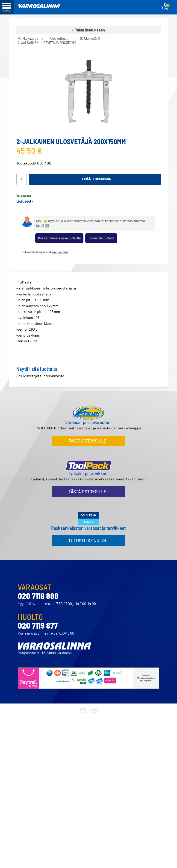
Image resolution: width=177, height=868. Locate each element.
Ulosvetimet (59, 39)
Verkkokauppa (28, 39)
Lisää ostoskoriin (97, 179)
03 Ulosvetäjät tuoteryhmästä (40, 376)
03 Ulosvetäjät (90, 39)
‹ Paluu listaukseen (88, 30)
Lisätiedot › (25, 201)
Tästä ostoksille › (89, 441)
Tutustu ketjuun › (88, 540)
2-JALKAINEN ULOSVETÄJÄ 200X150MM (47, 43)
